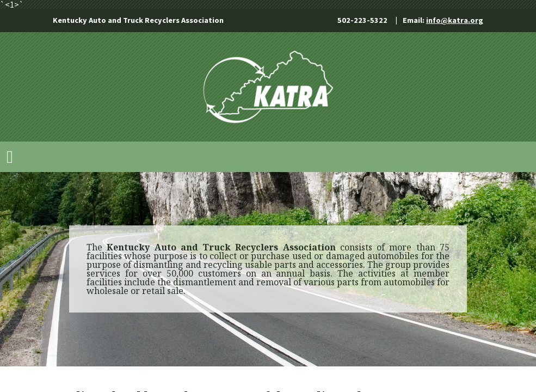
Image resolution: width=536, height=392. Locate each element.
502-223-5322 (362, 20)
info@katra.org (455, 20)
